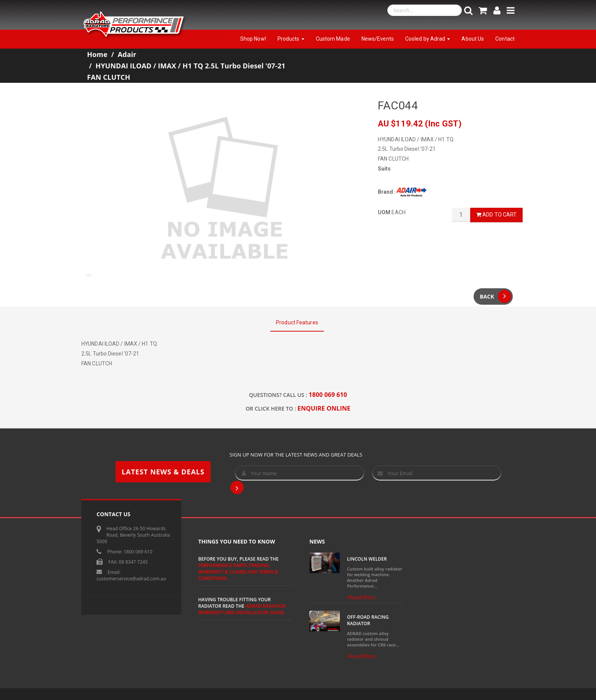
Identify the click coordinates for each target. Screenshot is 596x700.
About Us (473, 39)
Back (495, 296)
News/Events (378, 39)
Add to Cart (496, 215)
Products (291, 39)
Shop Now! (253, 39)
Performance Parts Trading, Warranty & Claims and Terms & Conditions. (238, 572)
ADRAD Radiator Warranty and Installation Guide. (242, 609)
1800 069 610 (328, 395)
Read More (361, 597)
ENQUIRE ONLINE (324, 408)
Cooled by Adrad (428, 39)
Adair (127, 54)
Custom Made (333, 39)
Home (97, 54)
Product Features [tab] (297, 322)
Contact (505, 39)
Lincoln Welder (367, 559)
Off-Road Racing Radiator (368, 620)
